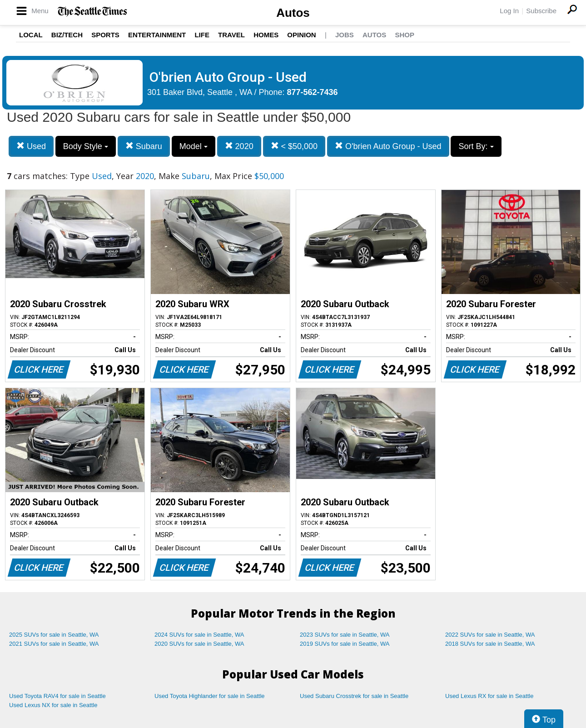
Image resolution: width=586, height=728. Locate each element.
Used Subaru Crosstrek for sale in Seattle (354, 696)
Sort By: (476, 146)
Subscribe (541, 11)
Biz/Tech (67, 35)
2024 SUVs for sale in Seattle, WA (199, 635)
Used (31, 146)
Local (31, 35)
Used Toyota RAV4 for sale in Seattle (57, 696)
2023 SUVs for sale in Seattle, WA (345, 635)
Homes (266, 35)
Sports (105, 35)
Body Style (86, 146)
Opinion (301, 35)
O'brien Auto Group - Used (388, 146)
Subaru (144, 146)
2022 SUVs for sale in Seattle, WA (490, 635)
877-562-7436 (313, 92)
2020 (239, 146)
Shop (405, 35)
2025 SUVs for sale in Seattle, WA (54, 635)
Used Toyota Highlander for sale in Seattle (210, 696)
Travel (231, 35)
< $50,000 (294, 146)
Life (202, 35)
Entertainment (157, 35)
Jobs (345, 35)
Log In (509, 11)
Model (194, 146)
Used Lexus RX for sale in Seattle (489, 696)
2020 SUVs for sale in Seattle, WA (199, 644)
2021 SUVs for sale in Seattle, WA (54, 644)
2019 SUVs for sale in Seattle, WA (345, 644)
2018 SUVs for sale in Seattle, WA (490, 644)
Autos (293, 13)
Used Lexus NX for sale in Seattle (53, 705)
